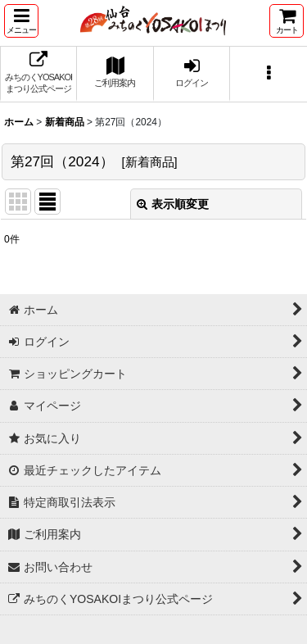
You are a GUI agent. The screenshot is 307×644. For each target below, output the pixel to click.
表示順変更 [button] (173, 204)
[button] (21, 21)
